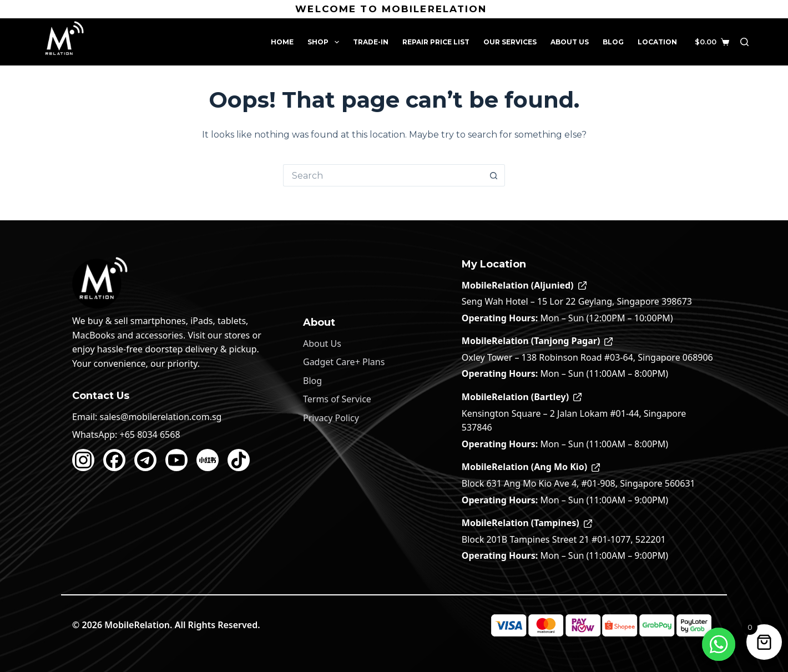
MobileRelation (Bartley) (522, 397)
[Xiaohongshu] (208, 460)
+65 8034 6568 (150, 434)
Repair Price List (436, 42)
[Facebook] (114, 460)
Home (282, 42)
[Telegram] (145, 460)
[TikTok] (239, 460)
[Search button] (494, 175)
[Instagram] (83, 460)
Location (657, 42)
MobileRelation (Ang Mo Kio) (531, 467)
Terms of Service (337, 399)
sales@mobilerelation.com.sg (161, 417)
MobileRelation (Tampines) (527, 523)
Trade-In (371, 42)
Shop (325, 42)
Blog (613, 42)
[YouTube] (176, 460)
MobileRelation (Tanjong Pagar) (537, 341)
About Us (570, 42)
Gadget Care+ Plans (344, 362)
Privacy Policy (331, 418)
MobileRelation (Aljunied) (524, 285)
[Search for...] (383, 175)
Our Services (510, 42)
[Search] (744, 42)
